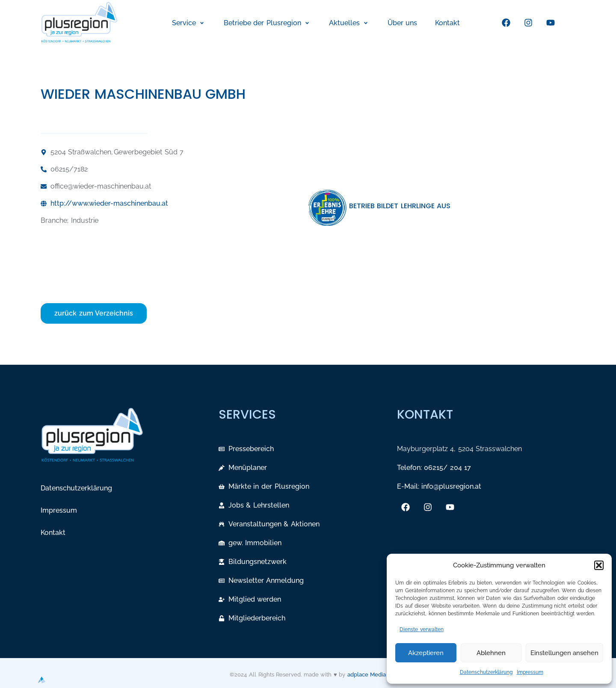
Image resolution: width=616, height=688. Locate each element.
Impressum (530, 672)
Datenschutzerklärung (486, 672)
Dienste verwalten (422, 629)
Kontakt (53, 533)
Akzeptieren (426, 653)
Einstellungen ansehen (564, 653)
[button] (599, 565)
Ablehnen (491, 653)
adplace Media (367, 675)
